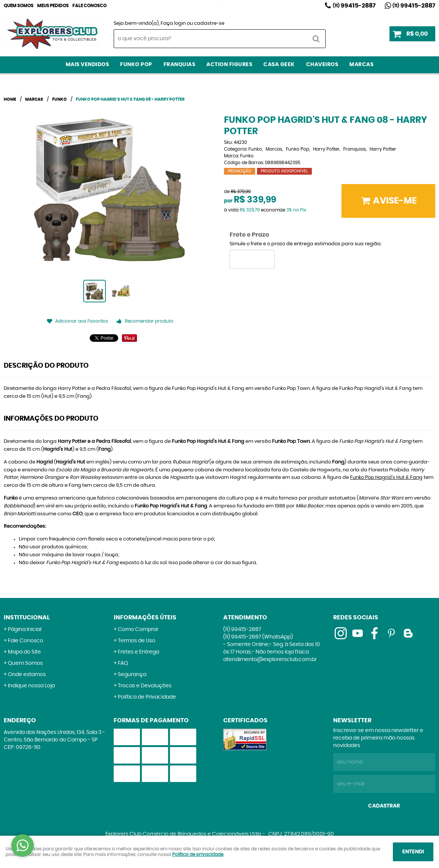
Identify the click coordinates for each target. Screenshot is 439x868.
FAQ (123, 663)
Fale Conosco (89, 6)
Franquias (180, 65)
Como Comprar (138, 629)
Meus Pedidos (53, 6)
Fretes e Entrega (138, 652)
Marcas (361, 65)
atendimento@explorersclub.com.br (270, 660)
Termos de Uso (137, 641)
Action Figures (229, 65)
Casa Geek (279, 65)
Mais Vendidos (87, 65)
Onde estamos (27, 675)
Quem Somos (19, 6)
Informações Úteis (145, 617)
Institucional (27, 617)
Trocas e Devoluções (145, 686)
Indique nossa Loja (31, 686)
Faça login (173, 23)
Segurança (132, 675)
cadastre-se (209, 23)
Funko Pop (136, 65)
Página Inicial (25, 629)
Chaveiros (322, 65)
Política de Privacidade (147, 697)
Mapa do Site (24, 652)
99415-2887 (354, 6)
